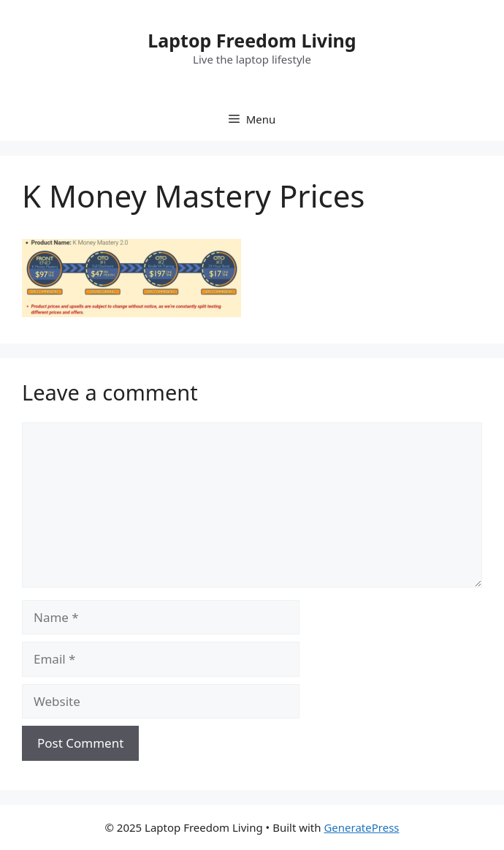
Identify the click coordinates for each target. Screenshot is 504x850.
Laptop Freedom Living (252, 40)
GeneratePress (361, 827)
